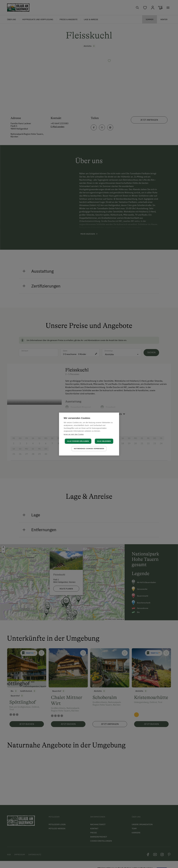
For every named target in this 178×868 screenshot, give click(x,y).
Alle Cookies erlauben (78, 441)
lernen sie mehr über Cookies (74, 434)
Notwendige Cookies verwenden (89, 449)
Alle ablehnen (104, 441)
